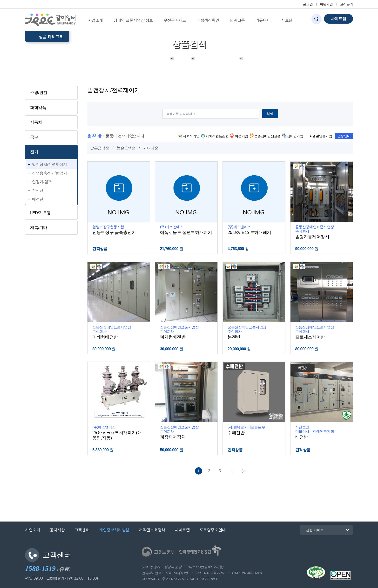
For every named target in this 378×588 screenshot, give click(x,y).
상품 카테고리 (51, 37)
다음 (233, 471)
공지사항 (57, 530)
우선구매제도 (175, 20)
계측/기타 (39, 228)
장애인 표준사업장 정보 (133, 20)
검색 (270, 114)
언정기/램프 (42, 182)
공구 (34, 137)
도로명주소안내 (213, 530)
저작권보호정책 (152, 530)
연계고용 (237, 20)
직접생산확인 (208, 20)
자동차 (36, 122)
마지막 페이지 (244, 471)
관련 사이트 (312, 530)
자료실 (287, 20)
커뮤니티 (263, 20)
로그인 (308, 4)
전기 (186, 59)
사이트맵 (182, 530)
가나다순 (151, 148)
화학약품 (38, 108)
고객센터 (82, 530)
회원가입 (326, 4)
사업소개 (95, 20)
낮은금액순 (100, 148)
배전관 (38, 199)
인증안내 (344, 136)
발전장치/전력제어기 (220, 59)
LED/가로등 (40, 213)
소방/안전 (39, 93)
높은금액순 (126, 148)
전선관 (38, 190)
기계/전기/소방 (156, 59)
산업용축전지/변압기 (49, 173)
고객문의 (346, 4)
